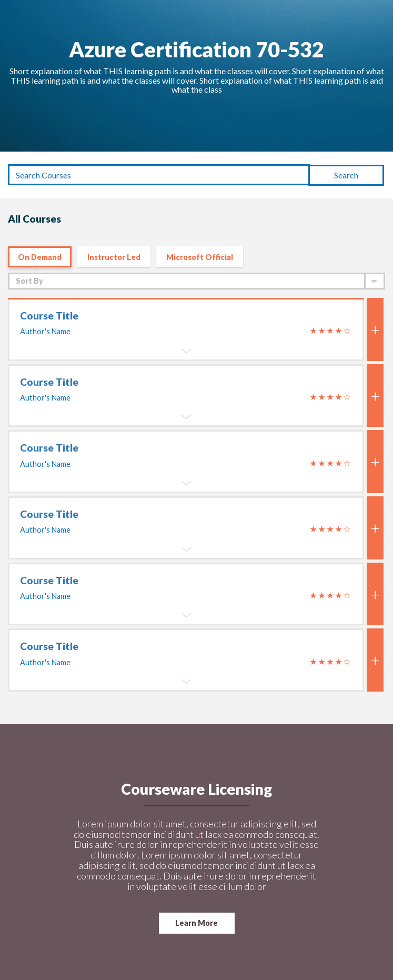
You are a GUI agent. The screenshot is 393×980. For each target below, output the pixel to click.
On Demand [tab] (40, 257)
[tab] (186, 495)
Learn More (196, 923)
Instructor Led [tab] (114, 257)
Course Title (49, 316)
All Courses (34, 219)
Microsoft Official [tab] (200, 257)
